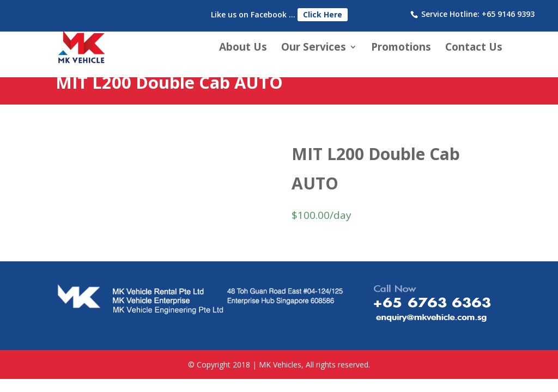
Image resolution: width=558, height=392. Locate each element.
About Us (243, 48)
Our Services (314, 48)
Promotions (401, 48)
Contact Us (474, 48)
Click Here (323, 14)
